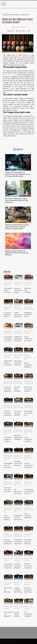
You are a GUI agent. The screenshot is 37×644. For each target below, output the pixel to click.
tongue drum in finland (11, 75)
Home (3, 13)
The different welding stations (30, 530)
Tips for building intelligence (31, 577)
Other (8, 13)
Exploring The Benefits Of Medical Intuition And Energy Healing (17, 253)
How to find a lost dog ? (29, 402)
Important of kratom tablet (20, 603)
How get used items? (8, 530)
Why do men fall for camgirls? (20, 327)
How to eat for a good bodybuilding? (22, 452)
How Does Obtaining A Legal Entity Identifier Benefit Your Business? (17, 200)
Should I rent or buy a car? (19, 402)
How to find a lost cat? (29, 378)
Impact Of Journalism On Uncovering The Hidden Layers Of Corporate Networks (17, 174)
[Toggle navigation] (4, 4)
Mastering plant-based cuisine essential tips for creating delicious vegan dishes (17, 227)
